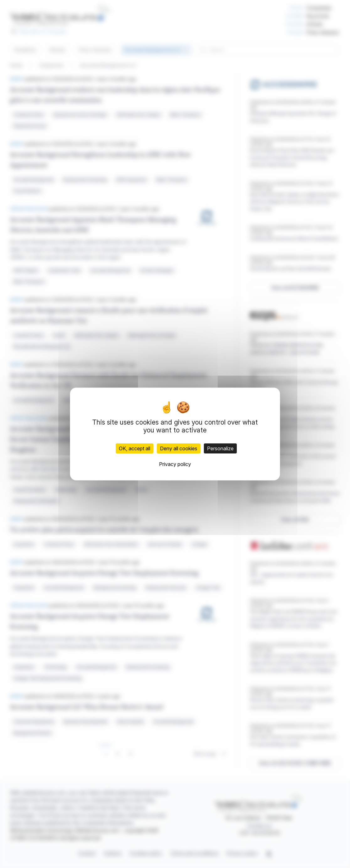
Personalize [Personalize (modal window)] (220, 448)
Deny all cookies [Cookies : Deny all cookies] (179, 448)
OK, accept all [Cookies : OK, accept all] (135, 448)
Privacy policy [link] (175, 464)
